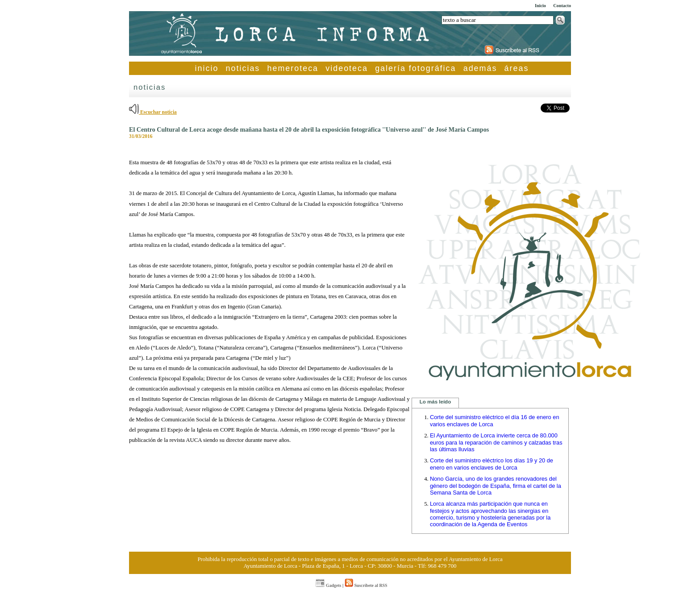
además (480, 68)
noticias (243, 68)
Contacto (562, 6)
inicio (207, 68)
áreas (517, 68)
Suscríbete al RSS (366, 585)
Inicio (540, 6)
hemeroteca (293, 68)
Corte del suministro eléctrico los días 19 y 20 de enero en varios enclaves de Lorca (492, 464)
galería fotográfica (415, 68)
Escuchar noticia (153, 112)
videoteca (347, 68)
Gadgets (328, 585)
